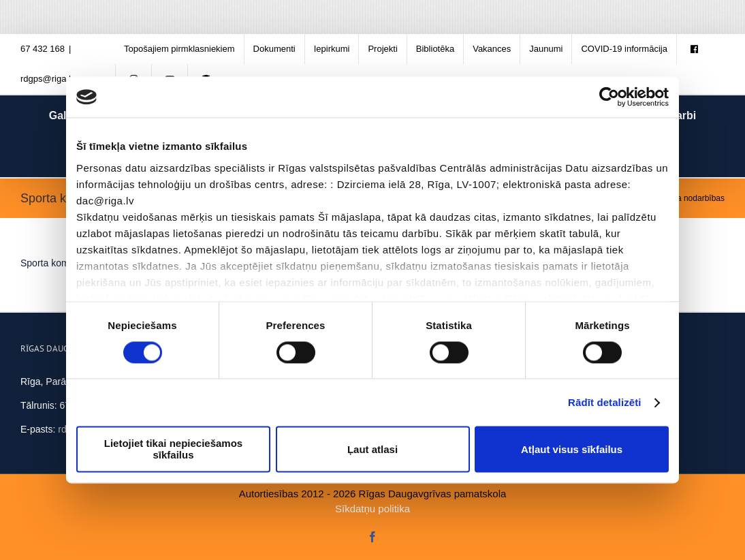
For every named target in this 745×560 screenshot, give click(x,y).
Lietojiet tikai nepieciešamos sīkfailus (173, 450)
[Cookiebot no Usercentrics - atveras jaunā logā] (609, 97)
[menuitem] (179, 49)
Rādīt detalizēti (604, 402)
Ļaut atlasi (372, 449)
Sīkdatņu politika (372, 509)
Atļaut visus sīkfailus (572, 449)
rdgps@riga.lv (48, 79)
